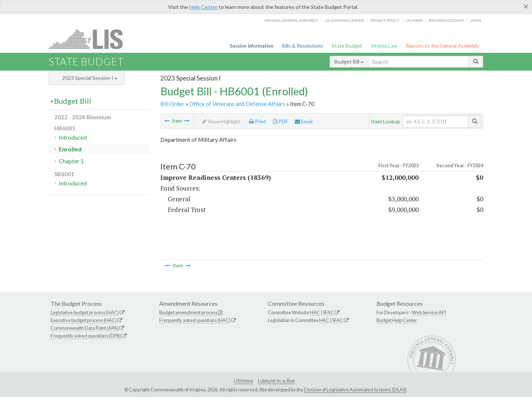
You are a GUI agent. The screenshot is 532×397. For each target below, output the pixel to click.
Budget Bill (349, 61)
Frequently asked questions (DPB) (86, 336)
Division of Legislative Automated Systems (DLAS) (355, 390)
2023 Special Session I (90, 78)
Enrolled (70, 149)
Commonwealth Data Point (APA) (85, 328)
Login (475, 20)
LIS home (415, 20)
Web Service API (429, 312)
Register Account (446, 20)
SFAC (328, 312)
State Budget (347, 46)
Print (258, 122)
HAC (315, 312)
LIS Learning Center (344, 20)
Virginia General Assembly (291, 20)
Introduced (73, 137)
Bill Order (172, 104)
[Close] (526, 6)
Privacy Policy (385, 20)
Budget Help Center (397, 320)
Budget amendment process (188, 312)
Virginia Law (384, 46)
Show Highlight (221, 122)
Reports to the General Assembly (442, 46)
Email (304, 122)
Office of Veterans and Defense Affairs (237, 104)
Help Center (203, 7)
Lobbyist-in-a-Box (276, 381)
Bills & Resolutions (302, 46)
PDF (281, 122)
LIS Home (243, 381)
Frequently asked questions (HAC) (195, 320)
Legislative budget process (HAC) (85, 312)
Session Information (252, 46)
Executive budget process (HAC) (84, 320)
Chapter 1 (71, 161)
